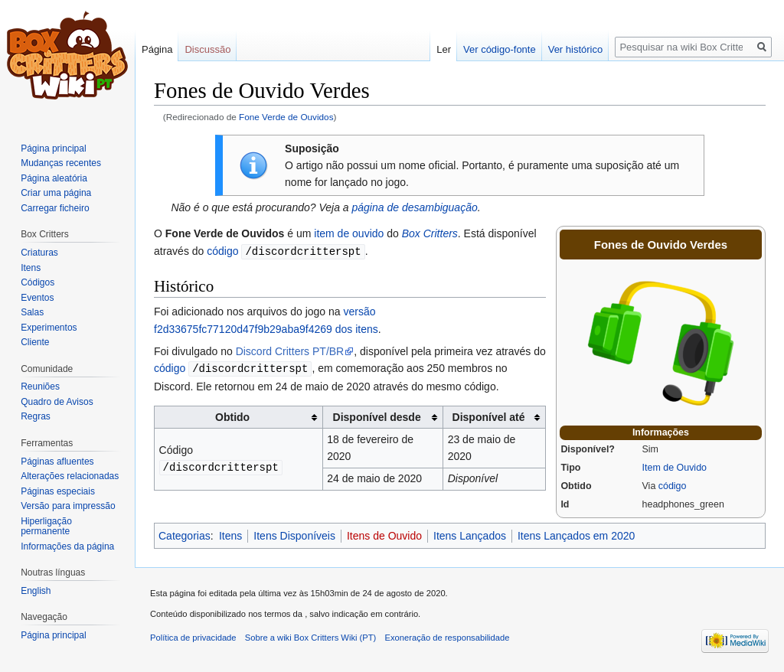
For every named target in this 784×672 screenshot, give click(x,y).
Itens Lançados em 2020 (576, 536)
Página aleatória (54, 178)
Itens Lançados (470, 536)
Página (157, 49)
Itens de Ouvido (384, 536)
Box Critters (430, 233)
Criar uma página (56, 193)
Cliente (35, 342)
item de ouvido (349, 233)
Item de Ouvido (675, 468)
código (673, 486)
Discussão (207, 49)
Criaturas (39, 253)
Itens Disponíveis (294, 536)
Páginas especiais (58, 491)
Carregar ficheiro (55, 208)
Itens (230, 536)
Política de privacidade (193, 638)
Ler (444, 49)
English (36, 591)
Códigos (38, 282)
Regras (36, 416)
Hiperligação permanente (46, 527)
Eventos (37, 298)
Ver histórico (576, 49)
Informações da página (67, 546)
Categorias (185, 536)
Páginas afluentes (57, 462)
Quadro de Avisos (57, 402)
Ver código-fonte (500, 49)
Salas (32, 312)
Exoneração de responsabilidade (448, 638)
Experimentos (49, 328)
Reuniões (40, 387)
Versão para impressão (68, 506)
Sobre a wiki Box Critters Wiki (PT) (311, 638)
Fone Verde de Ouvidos (286, 117)
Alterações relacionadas (70, 476)
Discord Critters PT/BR (290, 351)
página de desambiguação (414, 207)
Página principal (53, 148)
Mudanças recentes (61, 163)
